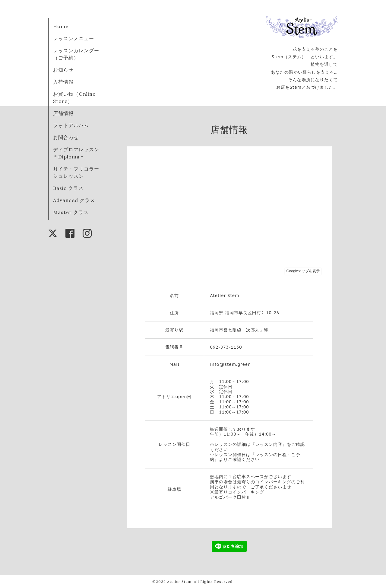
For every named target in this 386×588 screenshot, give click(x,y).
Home (61, 26)
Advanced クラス (74, 200)
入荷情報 (63, 82)
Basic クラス (68, 188)
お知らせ (63, 70)
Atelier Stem (179, 582)
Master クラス (71, 212)
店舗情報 (63, 113)
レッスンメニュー (74, 38)
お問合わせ (66, 137)
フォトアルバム (71, 125)
